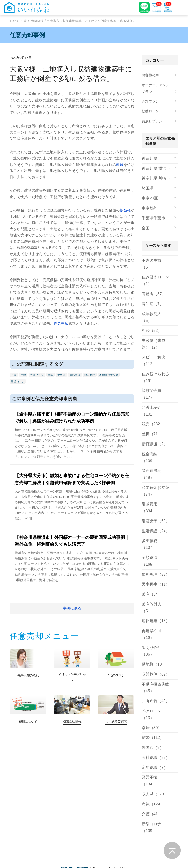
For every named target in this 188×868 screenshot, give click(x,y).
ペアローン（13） (156, 630)
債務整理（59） (154, 515)
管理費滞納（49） (156, 440)
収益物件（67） (154, 594)
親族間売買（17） (156, 374)
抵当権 (125, 210)
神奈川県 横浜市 (154, 168)
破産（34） (151, 535)
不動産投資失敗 (109, 375)
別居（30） (151, 639)
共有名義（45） (154, 620)
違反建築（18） (154, 554)
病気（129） (151, 708)
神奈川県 (149, 158)
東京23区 (149, 198)
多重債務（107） (155, 495)
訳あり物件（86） (156, 574)
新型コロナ (18, 381)
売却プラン (37, 375)
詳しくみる (25, 839)
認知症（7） (151, 295)
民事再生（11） (154, 525)
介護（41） (151, 718)
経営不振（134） (155, 689)
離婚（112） (151, 649)
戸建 (23, 21)
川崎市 (82, 775)
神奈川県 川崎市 (154, 178)
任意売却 (61, 323)
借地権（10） (152, 584)
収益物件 (90, 375)
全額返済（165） (155, 505)
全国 (50, 375)
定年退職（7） (153, 679)
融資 (120, 164)
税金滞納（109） (155, 430)
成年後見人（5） (155, 305)
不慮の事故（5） (155, 259)
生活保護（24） (154, 486)
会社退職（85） (154, 669)
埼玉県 (147, 188)
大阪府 (61, 375)
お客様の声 (150, 75)
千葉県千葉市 (152, 217)
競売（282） (151, 400)
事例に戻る (72, 608)
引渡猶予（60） (154, 476)
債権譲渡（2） (153, 420)
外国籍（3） (151, 659)
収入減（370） (153, 698)
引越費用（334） (155, 466)
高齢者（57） (152, 286)
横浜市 (67, 775)
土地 (23, 375)
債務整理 (75, 375)
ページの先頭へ (172, 850)
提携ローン (150, 111)
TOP (13, 21)
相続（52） (151, 315)
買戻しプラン (152, 121)
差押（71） (151, 410)
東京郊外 (149, 208)
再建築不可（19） (156, 564)
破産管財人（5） (155, 544)
